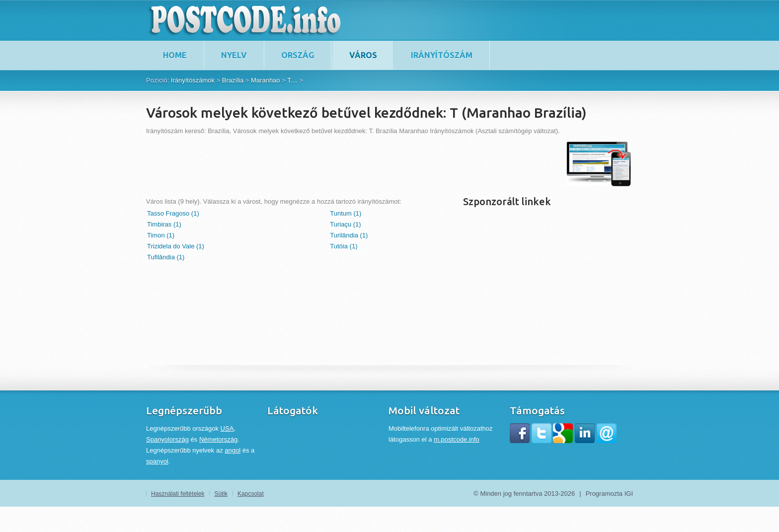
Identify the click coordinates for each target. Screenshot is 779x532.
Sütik (221, 494)
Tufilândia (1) (166, 257)
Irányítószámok (193, 80)
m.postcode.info (457, 439)
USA (227, 428)
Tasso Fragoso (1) (173, 213)
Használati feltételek (178, 494)
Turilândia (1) (349, 235)
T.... (292, 80)
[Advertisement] (327, 164)
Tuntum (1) (346, 213)
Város (363, 55)
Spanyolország (167, 439)
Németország (218, 439)
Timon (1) (161, 235)
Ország (298, 55)
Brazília (233, 80)
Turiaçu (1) (345, 224)
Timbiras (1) (164, 224)
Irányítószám (442, 55)
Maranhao (266, 80)
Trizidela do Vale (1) (176, 246)
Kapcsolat (251, 494)
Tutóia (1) (344, 246)
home (175, 55)
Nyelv (234, 55)
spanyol (157, 461)
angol (233, 450)
